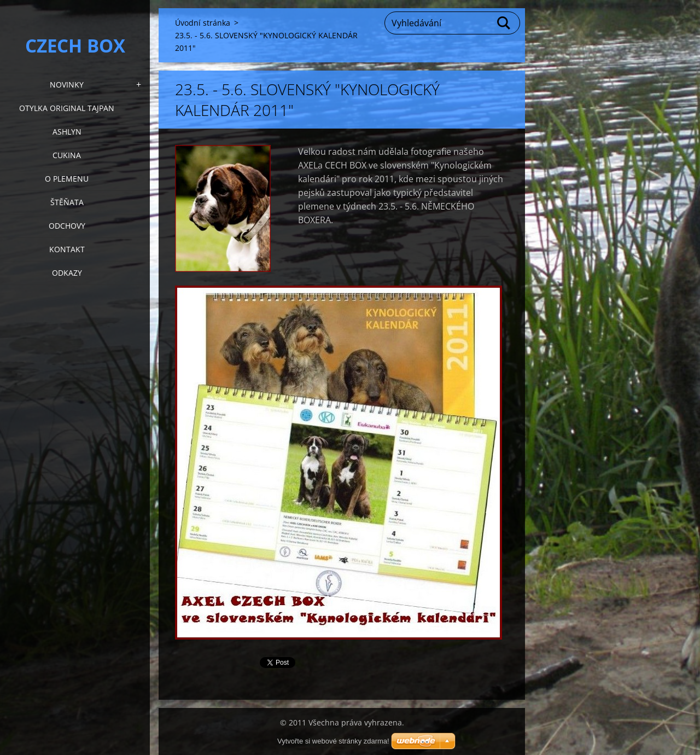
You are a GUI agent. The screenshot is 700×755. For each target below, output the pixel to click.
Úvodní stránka (203, 23)
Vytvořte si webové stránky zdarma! (333, 741)
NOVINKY (67, 85)
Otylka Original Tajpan (67, 108)
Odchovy (67, 226)
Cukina (67, 155)
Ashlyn (67, 132)
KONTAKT (67, 249)
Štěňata (67, 202)
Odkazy (67, 273)
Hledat (504, 23)
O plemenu (67, 179)
